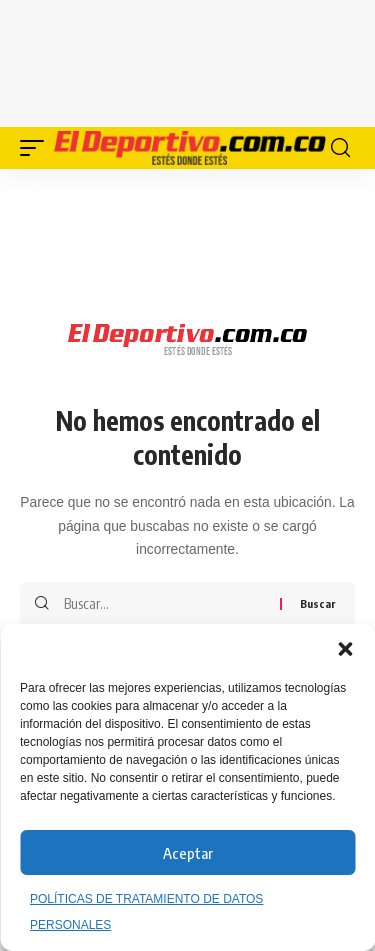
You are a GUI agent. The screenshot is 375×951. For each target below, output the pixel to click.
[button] (345, 649)
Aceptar (188, 853)
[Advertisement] (188, 60)
